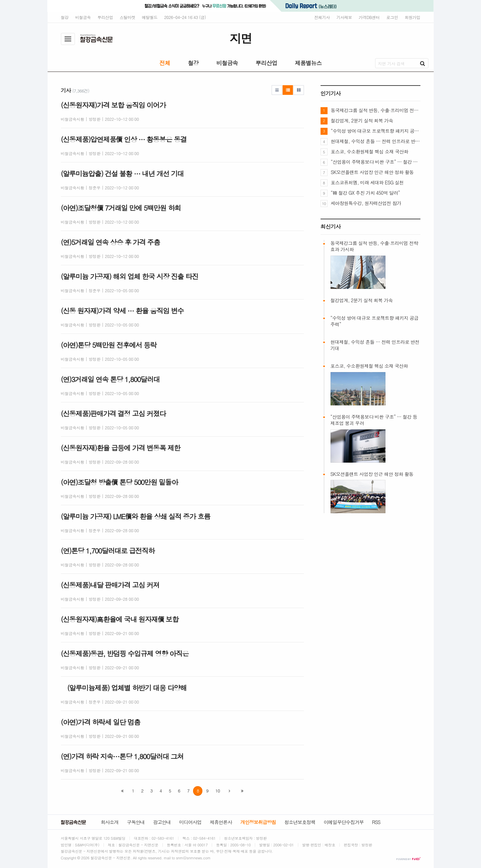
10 (218, 791)
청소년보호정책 (300, 822)
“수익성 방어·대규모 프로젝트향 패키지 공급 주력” (376, 131)
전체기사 (322, 17)
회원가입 (413, 17)
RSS (376, 822)
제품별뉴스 (308, 63)
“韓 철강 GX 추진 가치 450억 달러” (365, 193)
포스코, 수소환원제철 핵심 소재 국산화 (370, 151)
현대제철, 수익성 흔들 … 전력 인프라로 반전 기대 (376, 141)
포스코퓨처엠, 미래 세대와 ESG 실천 (367, 182)
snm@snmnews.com (193, 858)
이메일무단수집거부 (344, 822)
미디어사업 (190, 822)
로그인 (392, 17)
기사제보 (344, 17)
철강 (65, 17)
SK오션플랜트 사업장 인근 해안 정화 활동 (372, 172)
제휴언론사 (221, 822)
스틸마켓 (128, 17)
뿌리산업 (105, 17)
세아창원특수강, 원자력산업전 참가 (366, 203)
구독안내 (136, 822)
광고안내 (162, 822)
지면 (240, 38)
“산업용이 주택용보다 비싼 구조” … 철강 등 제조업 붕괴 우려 (376, 162)
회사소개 (110, 822)
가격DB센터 (369, 17)
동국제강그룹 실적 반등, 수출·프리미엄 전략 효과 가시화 (376, 110)
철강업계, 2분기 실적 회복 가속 (362, 120)
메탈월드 (150, 17)
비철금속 (83, 17)
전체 (165, 63)
